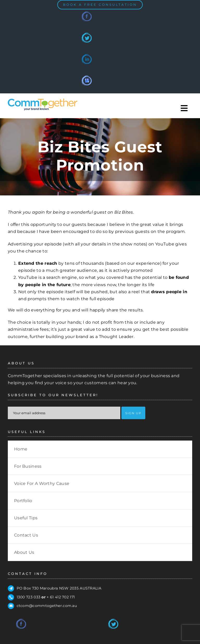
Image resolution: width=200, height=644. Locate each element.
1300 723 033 (29, 597)
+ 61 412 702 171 (61, 597)
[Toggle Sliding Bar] (184, 108)
